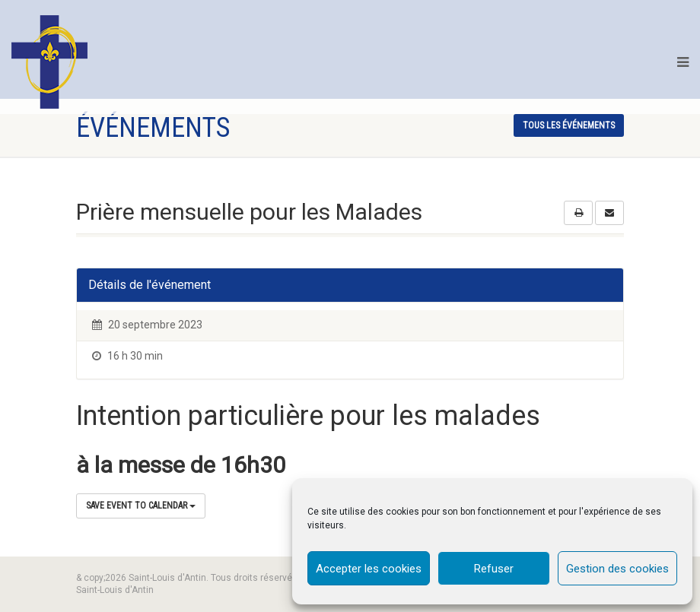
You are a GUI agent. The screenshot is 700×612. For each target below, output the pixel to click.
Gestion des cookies (617, 569)
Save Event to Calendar (141, 506)
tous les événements (569, 125)
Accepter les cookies (369, 569)
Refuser (494, 569)
